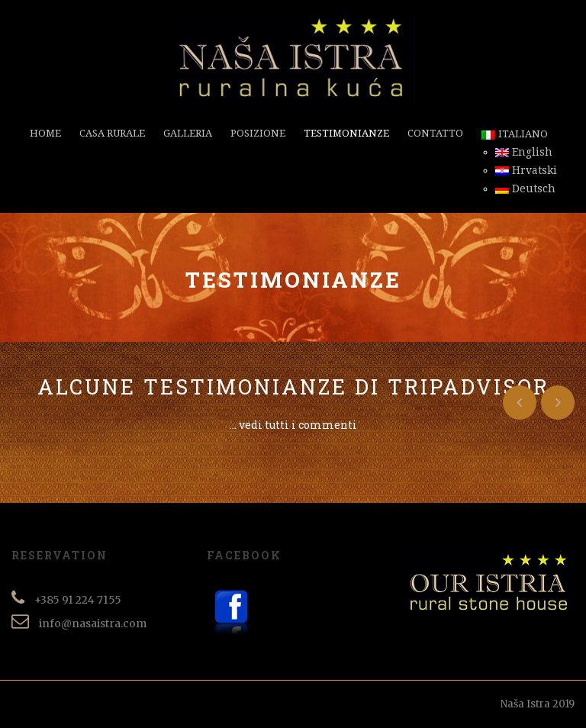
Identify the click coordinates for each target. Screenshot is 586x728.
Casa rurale (112, 133)
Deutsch (525, 188)
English (524, 152)
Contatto (435, 133)
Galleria (188, 133)
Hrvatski (526, 170)
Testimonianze (346, 133)
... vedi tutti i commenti (293, 425)
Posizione (258, 133)
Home (45, 133)
